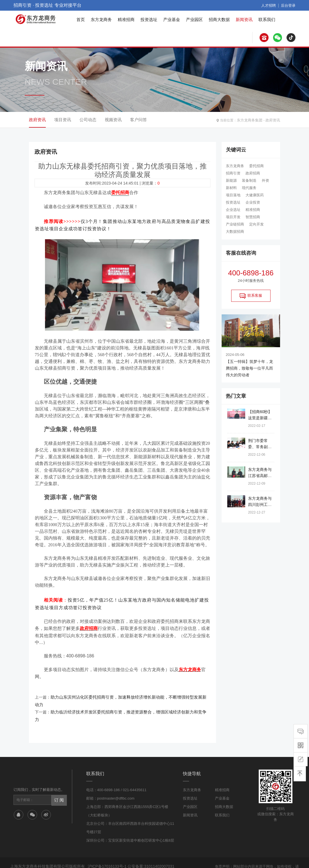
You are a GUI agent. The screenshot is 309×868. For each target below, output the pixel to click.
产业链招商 (235, 224)
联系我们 (267, 19)
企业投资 (253, 202)
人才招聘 (270, 5)
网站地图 (196, 859)
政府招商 (253, 173)
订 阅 (59, 779)
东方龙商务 (101, 19)
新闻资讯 (244, 19)
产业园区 (194, 19)
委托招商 (256, 166)
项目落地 (233, 195)
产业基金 (172, 19)
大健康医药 (255, 195)
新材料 (231, 188)
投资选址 (149, 19)
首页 (81, 19)
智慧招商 (253, 217)
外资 (265, 180)
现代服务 (249, 188)
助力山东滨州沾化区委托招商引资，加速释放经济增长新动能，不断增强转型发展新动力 (127, 692)
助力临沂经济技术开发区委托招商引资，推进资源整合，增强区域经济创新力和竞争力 (125, 699)
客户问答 (138, 120)
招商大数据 (219, 19)
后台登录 (289, 5)
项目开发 (233, 217)
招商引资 (233, 173)
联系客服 (251, 296)
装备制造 (249, 180)
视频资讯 (113, 120)
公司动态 (88, 120)
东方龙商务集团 (252, 120)
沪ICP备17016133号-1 (106, 845)
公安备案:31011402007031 (148, 845)
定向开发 (256, 224)
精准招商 (126, 19)
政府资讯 (273, 120)
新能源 (231, 180)
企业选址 (233, 210)
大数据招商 (235, 232)
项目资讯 (63, 120)
